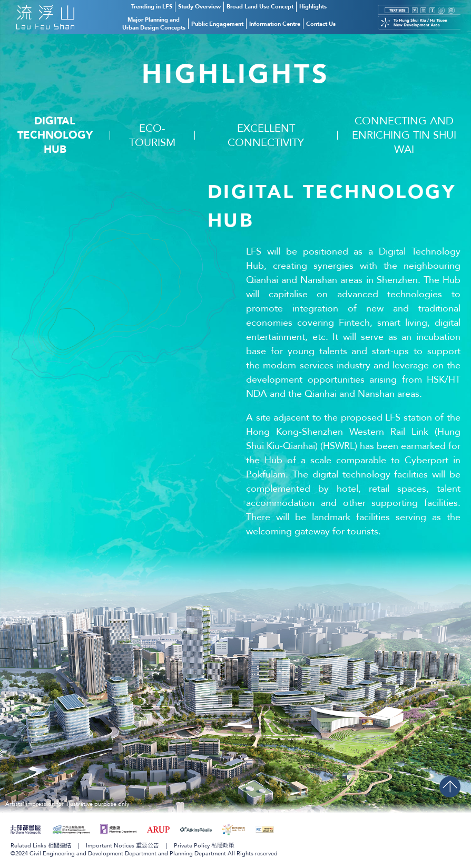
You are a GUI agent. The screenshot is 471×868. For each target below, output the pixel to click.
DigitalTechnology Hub (55, 135)
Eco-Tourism (152, 135)
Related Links (41, 846)
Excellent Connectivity (266, 135)
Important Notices (122, 846)
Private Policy (204, 846)
